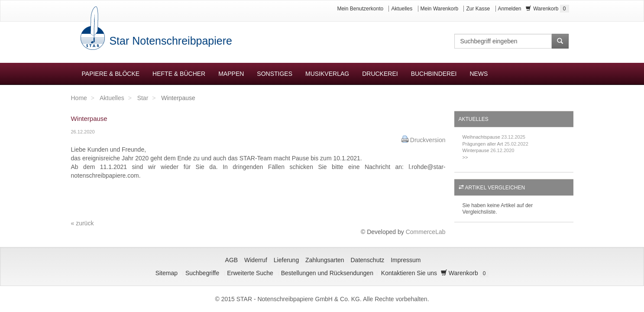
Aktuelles (402, 9)
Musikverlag (327, 74)
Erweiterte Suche (250, 273)
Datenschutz (368, 260)
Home (79, 98)
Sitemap (167, 273)
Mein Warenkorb (440, 9)
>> (465, 157)
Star (143, 98)
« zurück (83, 223)
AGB (232, 260)
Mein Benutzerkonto (360, 9)
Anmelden (510, 9)
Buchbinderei (434, 74)
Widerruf (256, 260)
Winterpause (476, 150)
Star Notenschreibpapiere (169, 41)
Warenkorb (547, 9)
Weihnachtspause (481, 137)
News (479, 74)
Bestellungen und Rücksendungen (327, 273)
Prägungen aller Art (483, 144)
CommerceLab (426, 232)
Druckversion (428, 140)
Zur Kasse (478, 9)
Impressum (406, 260)
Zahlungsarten (325, 260)
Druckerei (380, 74)
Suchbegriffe (202, 273)
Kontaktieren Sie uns (409, 273)
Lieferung (286, 260)
